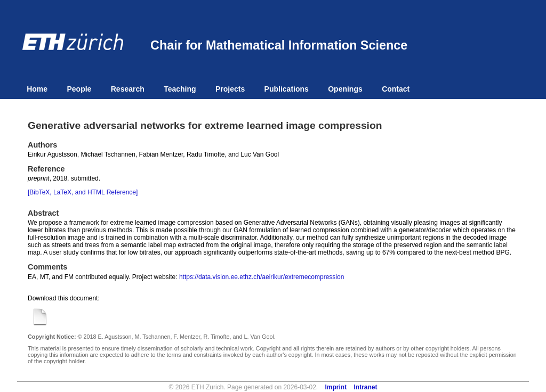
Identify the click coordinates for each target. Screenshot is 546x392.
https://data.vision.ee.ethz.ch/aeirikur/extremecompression (262, 277)
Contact (396, 89)
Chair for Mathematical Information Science (279, 45)
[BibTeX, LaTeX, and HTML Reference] (83, 192)
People (79, 89)
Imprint (336, 387)
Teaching (180, 89)
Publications (287, 89)
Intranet (366, 387)
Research (128, 89)
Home (37, 89)
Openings (345, 89)
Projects (230, 89)
